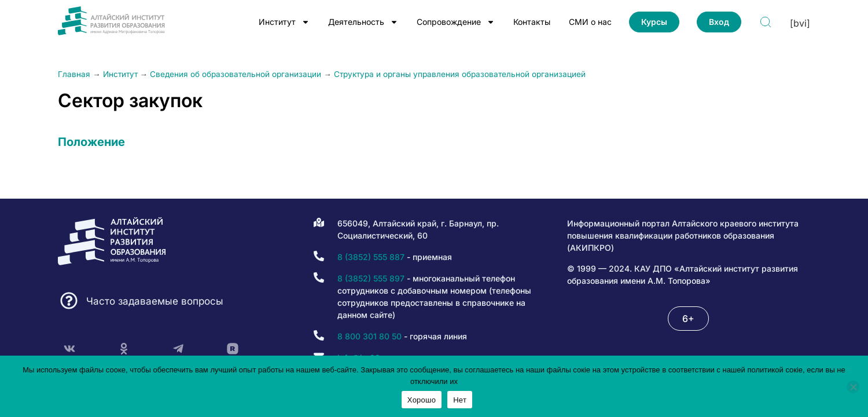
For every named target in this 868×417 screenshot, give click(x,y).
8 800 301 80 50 (369, 336)
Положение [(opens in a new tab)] (91, 142)
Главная (74, 74)
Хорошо (422, 400)
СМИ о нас (590, 22)
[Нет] (853, 387)
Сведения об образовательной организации (236, 74)
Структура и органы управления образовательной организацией (460, 74)
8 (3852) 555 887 (371, 257)
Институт (284, 22)
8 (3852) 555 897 (371, 278)
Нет (460, 400)
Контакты (532, 22)
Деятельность (363, 22)
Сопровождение (456, 22)
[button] (688, 319)
